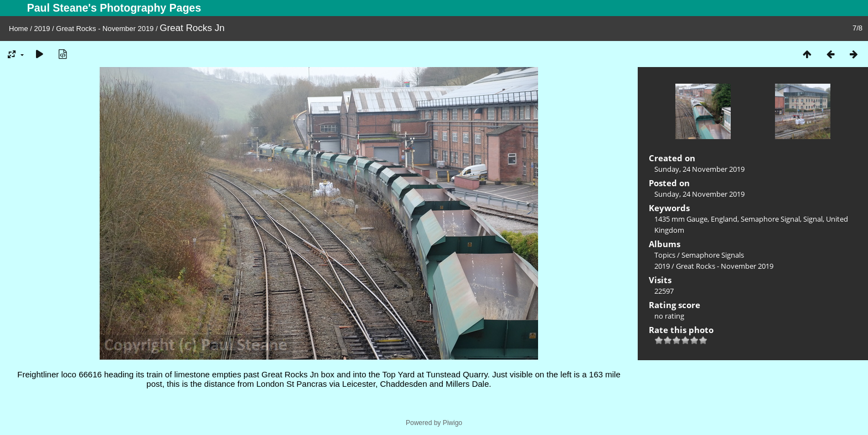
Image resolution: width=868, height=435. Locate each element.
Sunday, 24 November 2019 (699, 169)
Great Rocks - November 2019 (105, 29)
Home (19, 29)
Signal (813, 219)
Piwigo (453, 423)
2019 (42, 29)
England (724, 219)
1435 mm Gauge (681, 219)
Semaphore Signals (713, 255)
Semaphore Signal (770, 219)
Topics (665, 255)
